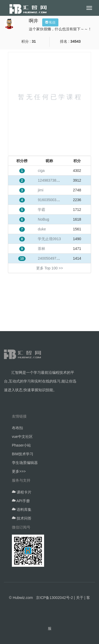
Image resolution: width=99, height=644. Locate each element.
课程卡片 (22, 492)
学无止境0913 (49, 239)
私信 (50, 22)
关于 (80, 598)
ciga (41, 171)
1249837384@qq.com (56, 180)
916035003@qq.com (55, 200)
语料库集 (22, 510)
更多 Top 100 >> (50, 268)
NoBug (43, 219)
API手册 (21, 501)
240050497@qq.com (55, 258)
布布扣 (17, 428)
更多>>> (19, 471)
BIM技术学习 (23, 454)
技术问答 (22, 518)
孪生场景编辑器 (25, 463)
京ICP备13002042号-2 (54, 598)
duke (42, 229)
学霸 (41, 210)
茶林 (41, 249)
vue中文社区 (22, 437)
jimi (41, 190)
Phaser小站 (21, 445)
